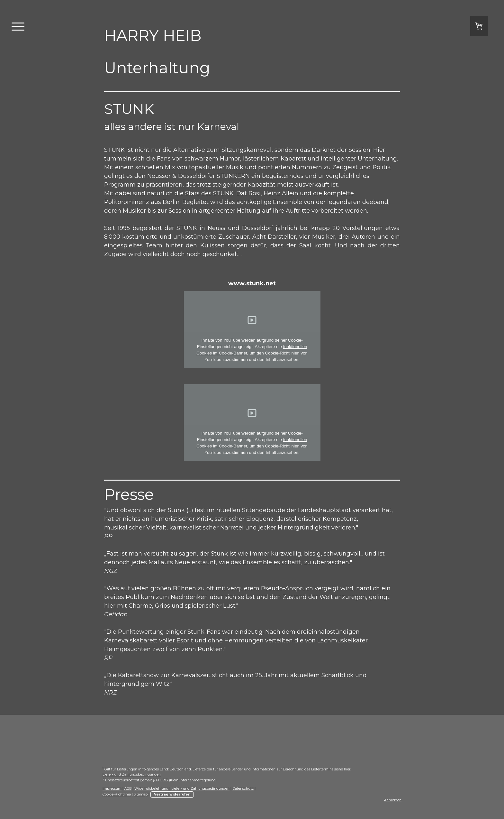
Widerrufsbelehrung (151, 789)
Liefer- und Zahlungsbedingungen (132, 774)
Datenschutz (243, 789)
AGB (128, 789)
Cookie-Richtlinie (117, 794)
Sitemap (141, 794)
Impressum (112, 789)
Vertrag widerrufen (172, 794)
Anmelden (393, 800)
